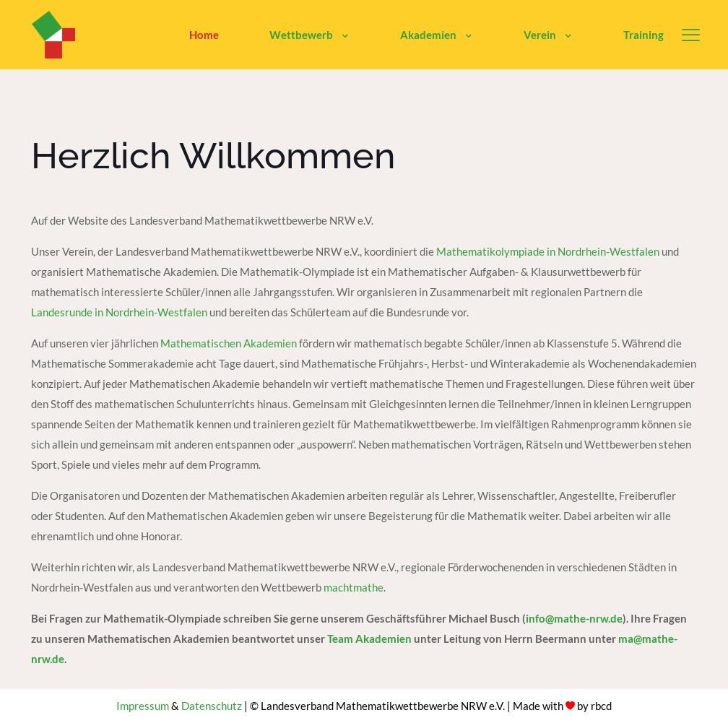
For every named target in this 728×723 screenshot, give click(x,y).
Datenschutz (212, 706)
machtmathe (354, 587)
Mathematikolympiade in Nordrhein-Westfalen (548, 251)
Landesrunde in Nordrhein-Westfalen (119, 312)
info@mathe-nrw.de (574, 618)
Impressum (143, 706)
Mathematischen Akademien (229, 343)
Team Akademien (370, 638)
